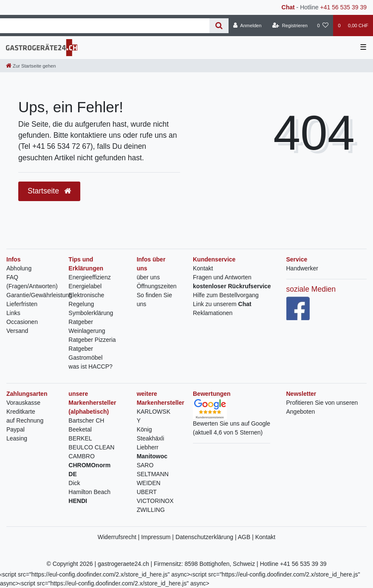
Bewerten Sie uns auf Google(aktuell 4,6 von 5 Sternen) (232, 420)
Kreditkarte (21, 412)
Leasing (17, 438)
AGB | (247, 537)
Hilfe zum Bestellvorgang (226, 295)
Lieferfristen (22, 304)
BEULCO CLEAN (91, 447)
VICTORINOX (155, 501)
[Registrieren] (290, 26)
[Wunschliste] (323, 26)
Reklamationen (213, 313)
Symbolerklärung (91, 313)
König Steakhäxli (151, 434)
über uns (148, 277)
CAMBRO (81, 456)
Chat (288, 7)
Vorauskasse (23, 403)
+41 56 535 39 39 (343, 7)
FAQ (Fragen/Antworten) (32, 282)
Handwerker (302, 268)
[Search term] (105, 26)
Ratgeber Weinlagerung (87, 326)
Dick (74, 483)
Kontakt (203, 268)
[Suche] (219, 26)
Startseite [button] (49, 191)
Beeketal (80, 429)
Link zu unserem (222, 304)
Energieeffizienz (89, 277)
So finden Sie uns (154, 300)
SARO (145, 465)
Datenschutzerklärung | (207, 537)
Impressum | (158, 537)
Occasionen (22, 322)
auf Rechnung (25, 420)
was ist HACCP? (90, 366)
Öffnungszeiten (157, 286)
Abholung (19, 268)
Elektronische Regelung (86, 300)
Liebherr (148, 447)
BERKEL (80, 438)
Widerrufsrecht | (119, 537)
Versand (17, 331)
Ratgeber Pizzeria (92, 340)
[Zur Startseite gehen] (31, 66)
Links (13, 313)
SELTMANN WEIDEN (153, 479)
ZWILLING (151, 510)
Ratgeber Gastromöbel (85, 353)
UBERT (147, 492)
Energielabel (85, 286)
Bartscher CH (86, 420)
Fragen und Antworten (222, 277)
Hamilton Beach (89, 492)
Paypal (16, 429)
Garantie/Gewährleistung (39, 295)
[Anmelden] (247, 26)
